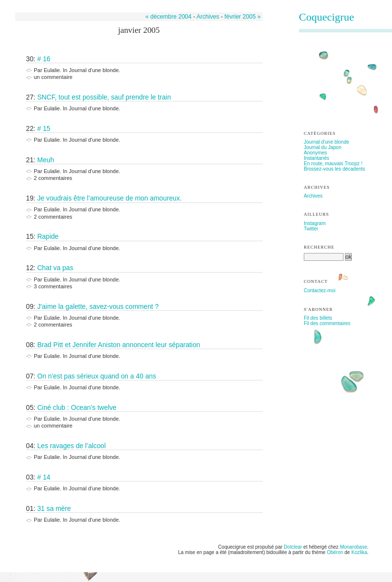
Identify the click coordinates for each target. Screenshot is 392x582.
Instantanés (317, 158)
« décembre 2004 (169, 17)
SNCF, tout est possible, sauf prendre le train (104, 97)
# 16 (44, 59)
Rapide (48, 237)
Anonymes (315, 153)
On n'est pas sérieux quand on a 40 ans (97, 376)
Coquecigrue (326, 17)
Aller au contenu (27, 3)
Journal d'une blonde (327, 142)
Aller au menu (64, 3)
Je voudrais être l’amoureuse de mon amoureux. (110, 198)
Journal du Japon (323, 147)
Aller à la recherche (104, 3)
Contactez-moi (319, 291)
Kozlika (359, 552)
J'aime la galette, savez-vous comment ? (98, 307)
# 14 (44, 477)
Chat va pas (55, 268)
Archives (208, 17)
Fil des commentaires (327, 323)
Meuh (46, 160)
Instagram (315, 223)
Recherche (319, 247)
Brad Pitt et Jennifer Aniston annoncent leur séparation (119, 345)
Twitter (311, 229)
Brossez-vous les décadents (334, 169)
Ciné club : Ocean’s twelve (77, 408)
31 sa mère (54, 509)
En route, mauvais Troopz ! (333, 164)
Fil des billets (318, 318)
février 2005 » (243, 17)
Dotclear (293, 547)
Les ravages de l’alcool (72, 446)
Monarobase (354, 547)
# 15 (44, 129)
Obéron (335, 552)
